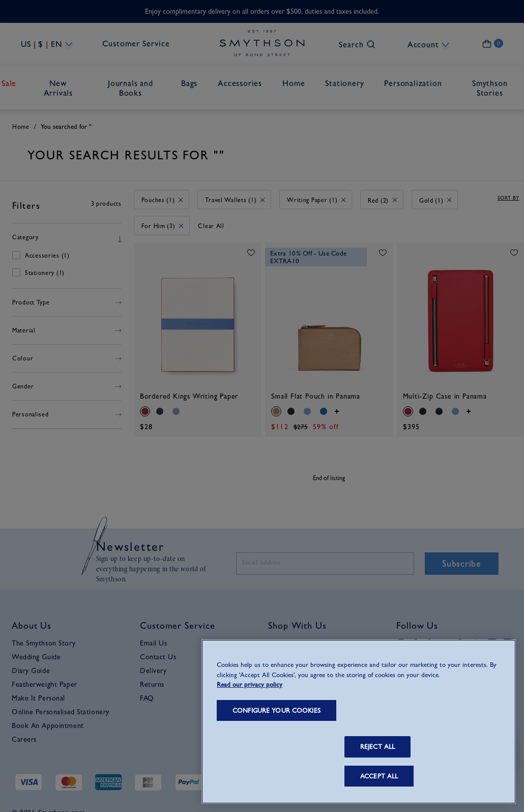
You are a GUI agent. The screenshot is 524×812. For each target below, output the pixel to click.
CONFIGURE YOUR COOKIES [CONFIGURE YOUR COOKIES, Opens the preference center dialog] (276, 710)
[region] (359, 722)
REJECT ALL (377, 747)
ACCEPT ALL (379, 776)
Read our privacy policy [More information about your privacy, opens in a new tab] (250, 684)
